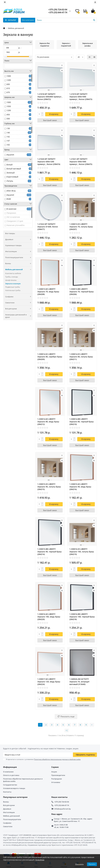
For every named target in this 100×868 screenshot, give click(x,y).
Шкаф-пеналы (11, 280)
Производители (58, 775)
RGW (9, 199)
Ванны (19, 263)
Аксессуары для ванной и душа (19, 316)
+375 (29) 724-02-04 (62, 802)
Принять (92, 864)
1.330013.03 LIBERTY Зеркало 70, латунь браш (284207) (81, 227)
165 (8, 145)
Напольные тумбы (13, 290)
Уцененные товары (13, 245)
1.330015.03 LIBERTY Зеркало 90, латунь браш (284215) (49, 487)
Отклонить (79, 864)
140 (8, 133)
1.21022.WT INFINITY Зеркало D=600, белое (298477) (48, 227)
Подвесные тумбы (13, 287)
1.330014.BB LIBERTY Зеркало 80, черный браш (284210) (82, 422)
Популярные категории (15, 797)
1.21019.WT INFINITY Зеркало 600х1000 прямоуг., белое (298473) (81, 97)
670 (8, 92)
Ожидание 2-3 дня (15, 221)
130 (8, 128)
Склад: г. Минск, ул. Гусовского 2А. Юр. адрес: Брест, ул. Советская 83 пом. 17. (73, 820)
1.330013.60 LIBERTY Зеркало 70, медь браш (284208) (48, 292)
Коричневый (12, 177)
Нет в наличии (13, 217)
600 (8, 84)
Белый (10, 165)
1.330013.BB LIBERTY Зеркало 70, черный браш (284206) (82, 292)
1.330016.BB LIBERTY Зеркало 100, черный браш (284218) (82, 617)
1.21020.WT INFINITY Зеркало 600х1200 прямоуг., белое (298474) (49, 162)
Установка (56, 782)
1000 (9, 76)
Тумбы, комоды (12, 277)
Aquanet (10, 155)
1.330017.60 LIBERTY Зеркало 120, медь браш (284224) (49, 682)
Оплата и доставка (11, 775)
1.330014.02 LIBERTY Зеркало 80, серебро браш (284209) (50, 357)
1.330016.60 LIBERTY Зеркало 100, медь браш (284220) (49, 617)
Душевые (19, 239)
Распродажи (57, 779)
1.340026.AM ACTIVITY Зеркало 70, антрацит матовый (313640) (79, 682)
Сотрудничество (10, 785)
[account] (95, 2)
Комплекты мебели (13, 273)
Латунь (10, 181)
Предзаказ (11, 213)
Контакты (7, 792)
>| (67, 730)
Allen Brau (11, 191)
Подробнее (40, 860)
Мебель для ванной (16, 28)
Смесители (19, 303)
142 (8, 137)
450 (8, 115)
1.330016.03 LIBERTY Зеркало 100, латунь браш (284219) (82, 552)
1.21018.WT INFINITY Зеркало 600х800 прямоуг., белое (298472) (50, 97)
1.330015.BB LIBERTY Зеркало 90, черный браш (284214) (49, 552)
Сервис (55, 767)
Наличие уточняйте (16, 225)
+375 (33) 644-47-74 (62, 805)
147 (8, 141)
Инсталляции (19, 251)
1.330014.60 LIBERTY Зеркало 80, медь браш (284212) (48, 422)
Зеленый (11, 173)
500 (8, 119)
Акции (54, 772)
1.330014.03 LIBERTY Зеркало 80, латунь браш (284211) (81, 357)
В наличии (11, 209)
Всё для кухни (19, 309)
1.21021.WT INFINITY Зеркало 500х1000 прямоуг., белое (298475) (81, 162)
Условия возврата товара (14, 788)
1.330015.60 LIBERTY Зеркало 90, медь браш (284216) (80, 487)
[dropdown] (5, 2)
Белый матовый (14, 169)
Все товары (10, 233)
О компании (8, 772)
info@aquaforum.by (62, 809)
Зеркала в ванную (13, 284)
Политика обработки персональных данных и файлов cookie (23, 780)
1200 (9, 80)
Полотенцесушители (19, 257)
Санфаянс (19, 297)
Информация (10, 767)
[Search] (66, 20)
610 (8, 88)
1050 (9, 106)
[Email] (38, 755)
